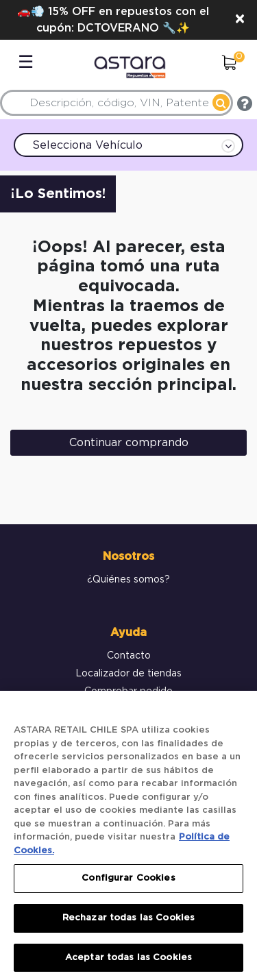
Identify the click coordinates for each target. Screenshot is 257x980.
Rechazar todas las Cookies (128, 923)
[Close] (240, 20)
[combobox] (117, 103)
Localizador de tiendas (128, 674)
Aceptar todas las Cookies (128, 963)
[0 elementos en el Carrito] (229, 64)
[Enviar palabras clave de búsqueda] (221, 102)
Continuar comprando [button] (129, 443)
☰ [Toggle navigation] (26, 63)
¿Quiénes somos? (128, 580)
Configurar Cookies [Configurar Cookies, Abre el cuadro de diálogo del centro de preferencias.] (128, 884)
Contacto (129, 656)
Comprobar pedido (128, 691)
